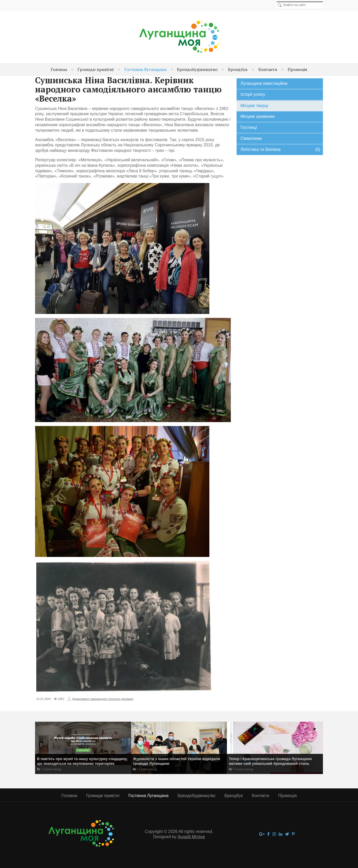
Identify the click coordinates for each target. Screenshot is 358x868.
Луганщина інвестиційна (264, 83)
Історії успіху (253, 94)
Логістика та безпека (280, 150)
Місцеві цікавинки (258, 116)
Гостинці (249, 127)
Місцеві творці (254, 106)
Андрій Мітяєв (191, 837)
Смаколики (251, 138)
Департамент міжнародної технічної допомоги (103, 699)
